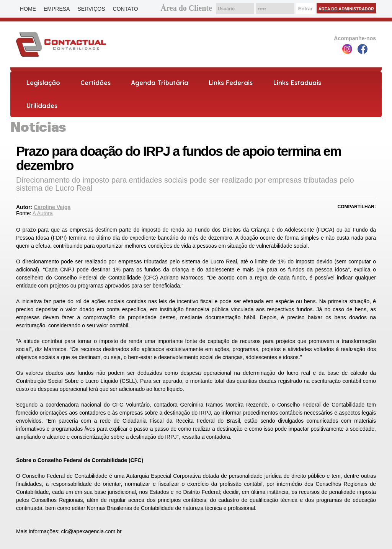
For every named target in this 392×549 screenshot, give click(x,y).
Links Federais (231, 83)
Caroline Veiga (52, 207)
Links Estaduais (297, 83)
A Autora (43, 213)
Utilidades (42, 106)
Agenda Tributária (160, 83)
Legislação (43, 83)
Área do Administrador (346, 9)
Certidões (96, 83)
